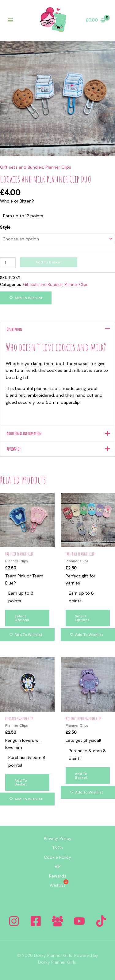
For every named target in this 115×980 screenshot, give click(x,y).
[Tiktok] (101, 921)
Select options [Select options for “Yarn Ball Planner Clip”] (82, 618)
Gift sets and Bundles (22, 167)
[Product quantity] (8, 263)
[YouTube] (79, 921)
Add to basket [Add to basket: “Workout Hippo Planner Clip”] (81, 776)
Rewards (58, 876)
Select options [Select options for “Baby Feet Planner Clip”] (22, 618)
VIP (58, 866)
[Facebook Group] (57, 921)
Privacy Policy (58, 838)
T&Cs (57, 848)
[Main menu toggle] (10, 20)
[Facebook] (36, 921)
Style (5, 227)
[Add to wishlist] (26, 298)
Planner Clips (58, 167)
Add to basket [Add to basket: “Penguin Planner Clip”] (21, 782)
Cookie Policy (57, 857)
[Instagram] (14, 921)
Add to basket (49, 262)
